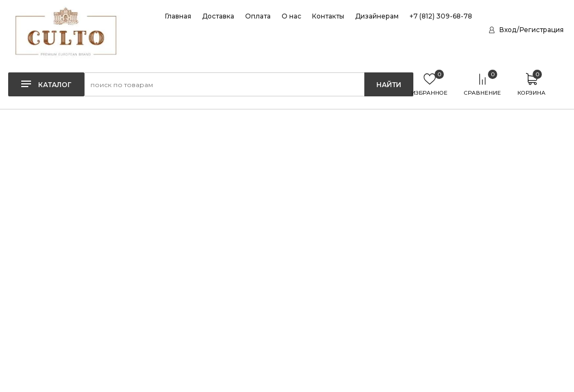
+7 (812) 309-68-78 (441, 16)
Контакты (328, 16)
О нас (291, 16)
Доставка (218, 16)
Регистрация (542, 30)
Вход (508, 30)
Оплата (258, 16)
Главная (178, 16)
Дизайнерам (377, 16)
